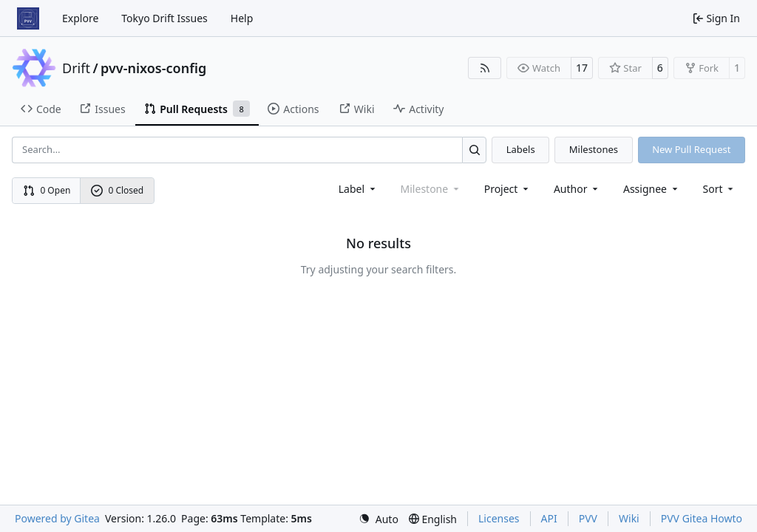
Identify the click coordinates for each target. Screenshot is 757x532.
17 (582, 68)
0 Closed (118, 190)
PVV (588, 518)
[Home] (28, 18)
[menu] (720, 189)
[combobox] (358, 189)
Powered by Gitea (57, 518)
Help (242, 18)
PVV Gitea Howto (702, 518)
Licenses (499, 518)
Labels (521, 149)
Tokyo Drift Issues (164, 18)
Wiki (629, 518)
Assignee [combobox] (652, 189)
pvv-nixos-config (153, 68)
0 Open (47, 190)
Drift (76, 68)
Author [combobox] (577, 189)
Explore (80, 18)
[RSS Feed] (485, 68)
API (549, 518)
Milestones (594, 149)
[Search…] (474, 150)
